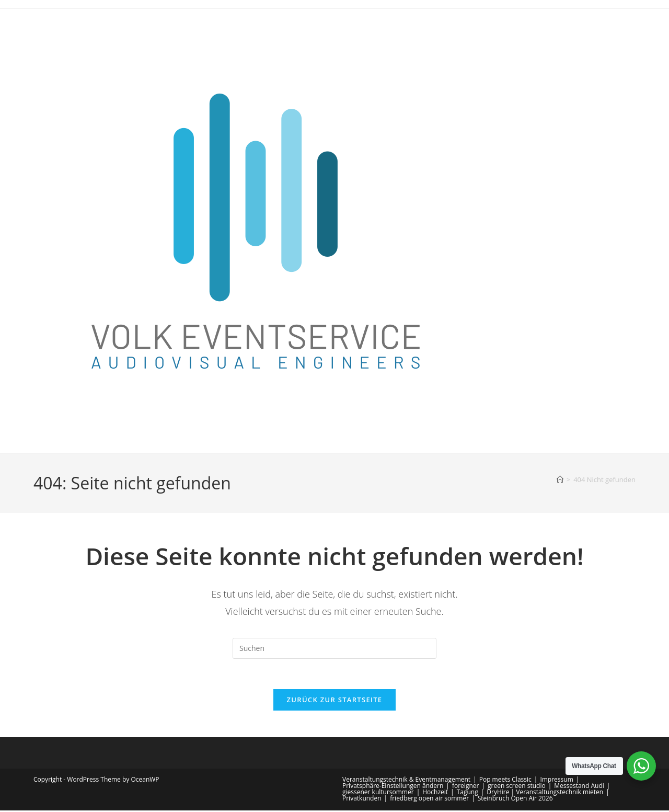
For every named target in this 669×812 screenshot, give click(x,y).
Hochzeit (435, 793)
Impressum (556, 781)
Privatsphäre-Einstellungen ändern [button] (393, 787)
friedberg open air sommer (429, 800)
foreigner (465, 787)
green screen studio (517, 787)
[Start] (560, 479)
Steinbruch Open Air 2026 (515, 800)
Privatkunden (362, 800)
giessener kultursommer (378, 793)
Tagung (468, 793)
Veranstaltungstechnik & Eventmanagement (406, 781)
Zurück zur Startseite (335, 701)
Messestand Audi (579, 787)
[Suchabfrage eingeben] (334, 648)
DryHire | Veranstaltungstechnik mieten (545, 793)
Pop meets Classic (505, 781)
